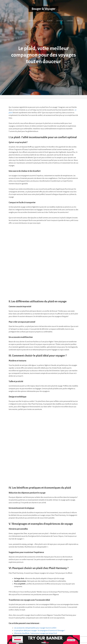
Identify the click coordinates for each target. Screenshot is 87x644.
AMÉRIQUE (32, 21)
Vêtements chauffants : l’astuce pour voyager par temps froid (36, 587)
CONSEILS (12, 21)
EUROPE (50, 21)
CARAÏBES (70, 21)
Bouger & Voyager (43, 9)
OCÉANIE (60, 21)
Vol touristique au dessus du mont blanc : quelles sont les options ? (31, 597)
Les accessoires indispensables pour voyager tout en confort (35, 582)
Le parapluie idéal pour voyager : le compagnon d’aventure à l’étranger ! (40, 584)
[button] (78, 21)
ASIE (42, 21)
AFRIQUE (22, 21)
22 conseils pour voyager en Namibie (22, 595)
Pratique (14, 593)
